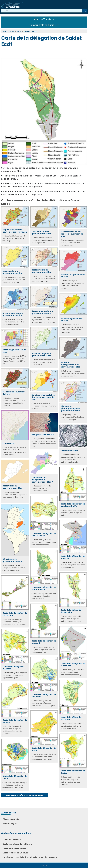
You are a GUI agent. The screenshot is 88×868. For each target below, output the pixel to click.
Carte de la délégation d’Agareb (13, 668)
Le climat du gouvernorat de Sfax (73, 276)
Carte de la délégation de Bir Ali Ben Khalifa (73, 505)
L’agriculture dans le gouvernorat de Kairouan (15, 231)
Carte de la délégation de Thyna (15, 777)
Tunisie (19, 31)
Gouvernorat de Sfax (30, 31)
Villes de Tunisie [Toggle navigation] (44, 19)
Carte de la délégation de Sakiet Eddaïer (44, 588)
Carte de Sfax (9, 443)
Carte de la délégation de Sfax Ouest (73, 665)
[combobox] (42, 11)
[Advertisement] (39, 53)
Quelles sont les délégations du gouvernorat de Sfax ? (42, 480)
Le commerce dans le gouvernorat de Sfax (13, 314)
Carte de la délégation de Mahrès (15, 721)
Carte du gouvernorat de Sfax (14, 351)
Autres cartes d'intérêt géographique (25, 795)
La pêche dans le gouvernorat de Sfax (12, 272)
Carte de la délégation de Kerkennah (15, 614)
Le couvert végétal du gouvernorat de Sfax (42, 355)
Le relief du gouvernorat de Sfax (72, 320)
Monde (5, 31)
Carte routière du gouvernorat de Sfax (41, 271)
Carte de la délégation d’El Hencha (71, 611)
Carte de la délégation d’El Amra (71, 718)
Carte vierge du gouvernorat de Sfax (12, 487)
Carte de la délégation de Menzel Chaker (44, 535)
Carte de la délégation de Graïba (73, 772)
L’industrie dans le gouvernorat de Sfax (41, 233)
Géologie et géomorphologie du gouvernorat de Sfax (70, 408)
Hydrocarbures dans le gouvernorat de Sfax (42, 312)
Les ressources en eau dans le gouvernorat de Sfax (72, 234)
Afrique (12, 31)
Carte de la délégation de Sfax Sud (44, 642)
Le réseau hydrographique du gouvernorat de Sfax (70, 365)
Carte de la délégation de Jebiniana (44, 695)
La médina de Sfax (69, 451)
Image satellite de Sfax (43, 435)
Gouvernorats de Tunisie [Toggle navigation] (44, 25)
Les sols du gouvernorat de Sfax (14, 393)
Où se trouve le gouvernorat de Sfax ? (13, 560)
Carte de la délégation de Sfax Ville (73, 557)
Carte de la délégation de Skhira (44, 749)
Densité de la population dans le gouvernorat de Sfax (43, 397)
